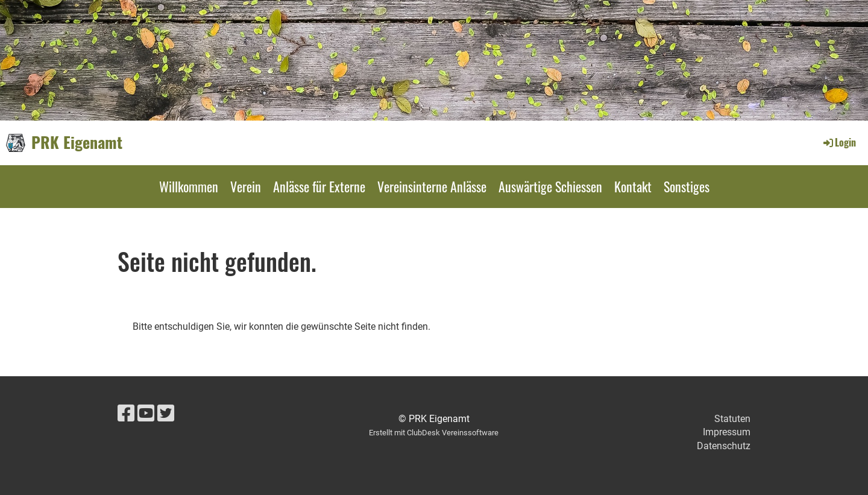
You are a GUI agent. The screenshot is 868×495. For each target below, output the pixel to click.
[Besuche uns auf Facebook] (126, 414)
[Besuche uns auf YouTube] (146, 414)
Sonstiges (687, 186)
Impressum (727, 432)
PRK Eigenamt (77, 142)
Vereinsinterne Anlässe (432, 186)
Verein (246, 186)
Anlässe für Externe (319, 186)
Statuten (732, 419)
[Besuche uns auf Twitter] (166, 414)
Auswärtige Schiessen (550, 186)
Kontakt (633, 186)
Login (839, 142)
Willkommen (189, 186)
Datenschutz (724, 446)
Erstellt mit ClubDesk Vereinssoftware (434, 433)
